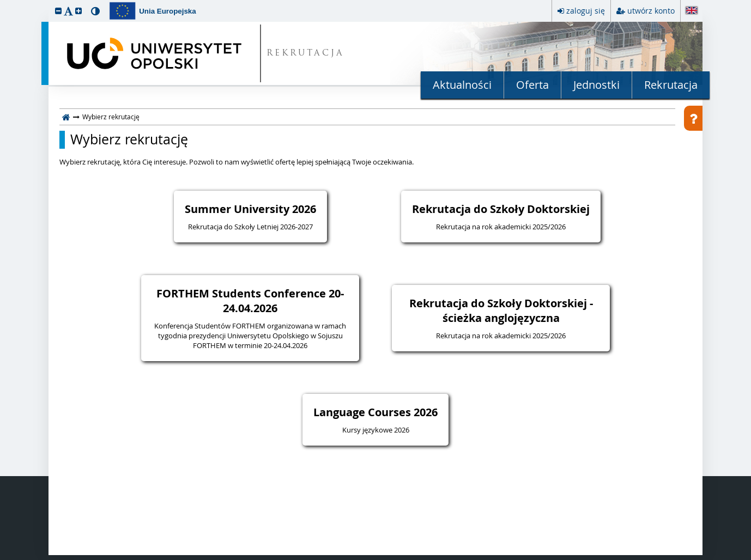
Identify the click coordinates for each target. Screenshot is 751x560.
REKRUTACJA (305, 54)
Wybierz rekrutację (129, 139)
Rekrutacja (671, 85)
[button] (58, 11)
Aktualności (462, 85)
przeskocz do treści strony (3, 3)
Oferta (532, 85)
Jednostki (596, 85)
